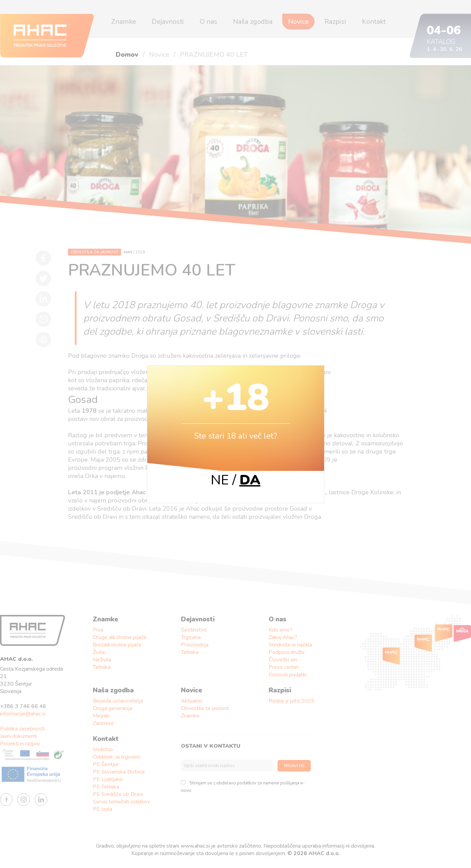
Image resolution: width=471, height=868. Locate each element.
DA (250, 480)
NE (220, 480)
